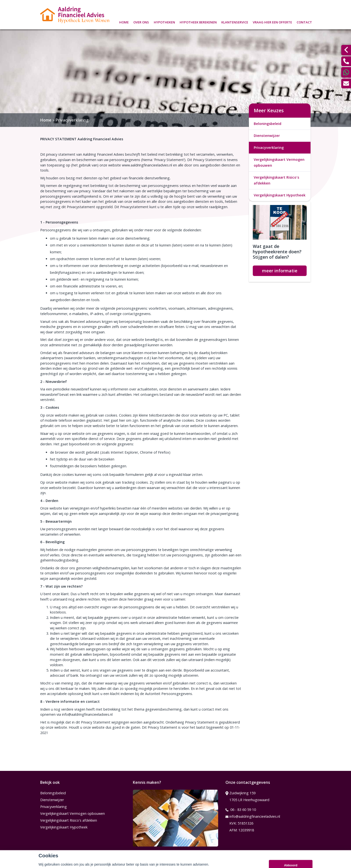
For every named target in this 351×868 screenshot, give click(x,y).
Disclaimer (129, 863)
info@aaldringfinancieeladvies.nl (253, 817)
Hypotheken (164, 22)
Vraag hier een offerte (272, 22)
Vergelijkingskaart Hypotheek (280, 195)
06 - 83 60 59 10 (241, 810)
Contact (304, 22)
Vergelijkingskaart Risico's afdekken (276, 180)
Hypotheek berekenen (198, 22)
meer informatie (280, 271)
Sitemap (106, 863)
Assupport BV (72, 863)
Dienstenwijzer (267, 136)
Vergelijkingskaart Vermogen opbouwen (279, 162)
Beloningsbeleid (268, 124)
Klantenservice (235, 22)
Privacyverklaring (72, 120)
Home (124, 22)
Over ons (141, 22)
